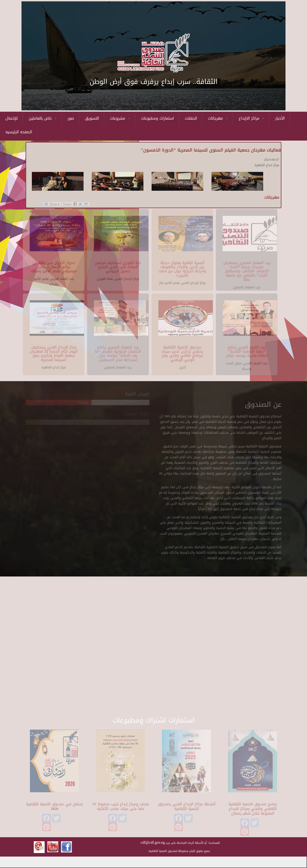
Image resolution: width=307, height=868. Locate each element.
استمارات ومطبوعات (157, 118)
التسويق (92, 118)
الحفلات (191, 118)
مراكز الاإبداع (251, 118)
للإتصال (12, 118)
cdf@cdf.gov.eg (153, 843)
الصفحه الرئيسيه (19, 132)
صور (71, 118)
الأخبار (280, 118)
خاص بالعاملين (43, 118)
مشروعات (120, 118)
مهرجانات (218, 118)
